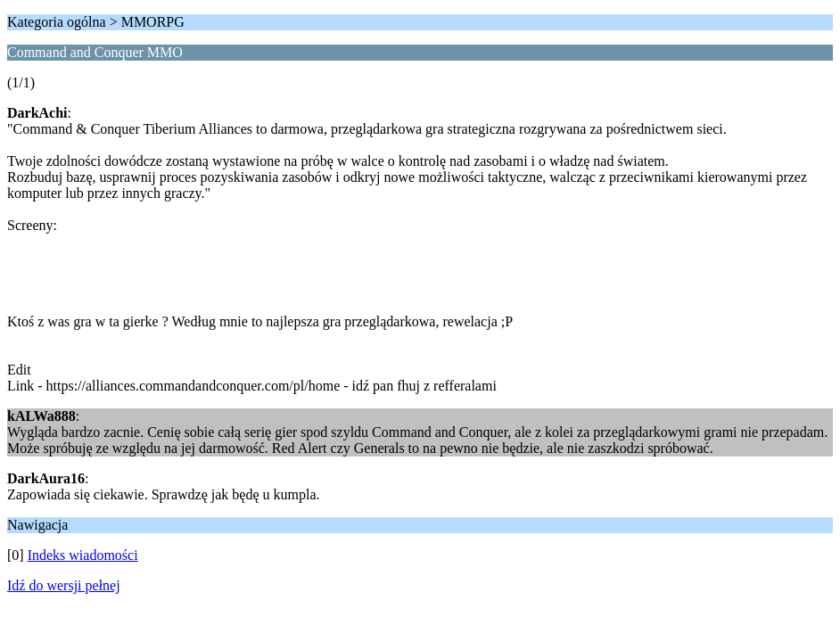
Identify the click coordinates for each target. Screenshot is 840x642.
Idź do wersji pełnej (64, 585)
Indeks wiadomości (83, 555)
